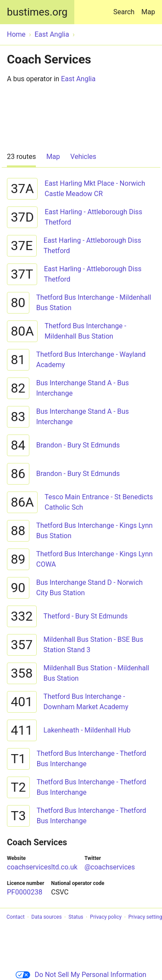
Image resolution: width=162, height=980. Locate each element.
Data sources (47, 917)
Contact (16, 917)
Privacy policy (106, 917)
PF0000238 (25, 892)
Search (125, 8)
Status (76, 917)
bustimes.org (37, 12)
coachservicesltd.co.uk (42, 867)
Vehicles (83, 157)
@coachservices (110, 867)
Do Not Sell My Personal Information (81, 975)
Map (148, 12)
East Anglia (78, 79)
